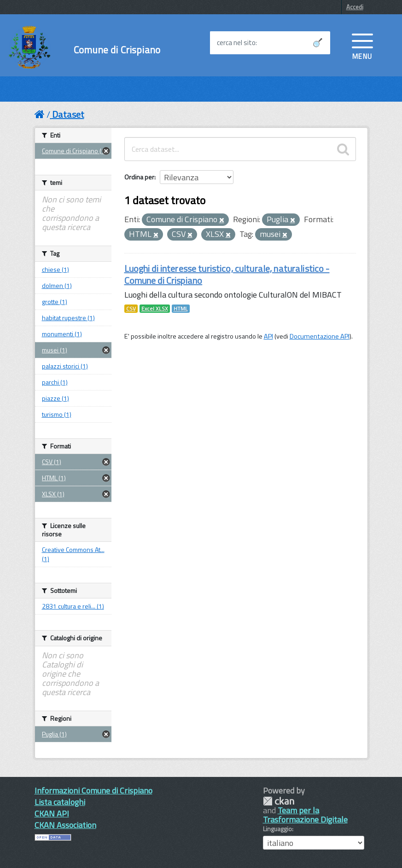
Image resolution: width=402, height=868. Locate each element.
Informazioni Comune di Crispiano (93, 790)
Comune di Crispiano (117, 50)
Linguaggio (277, 829)
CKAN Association (65, 825)
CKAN (279, 801)
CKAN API (52, 813)
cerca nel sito (236, 43)
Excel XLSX (155, 309)
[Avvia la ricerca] (318, 43)
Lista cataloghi (60, 802)
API (268, 336)
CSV (131, 309)
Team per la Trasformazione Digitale (305, 815)
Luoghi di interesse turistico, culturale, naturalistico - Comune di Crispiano (227, 274)
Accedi (355, 7)
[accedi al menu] (362, 46)
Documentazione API (320, 336)
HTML (181, 309)
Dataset (68, 114)
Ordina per (139, 177)
